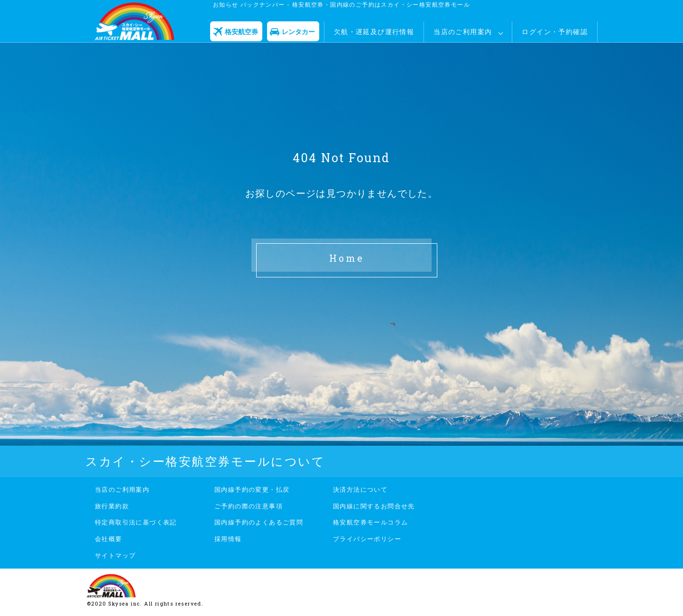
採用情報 (228, 539)
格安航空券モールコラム (370, 522)
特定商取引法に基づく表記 (136, 522)
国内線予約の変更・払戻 (252, 489)
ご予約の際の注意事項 (249, 506)
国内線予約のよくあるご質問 (259, 522)
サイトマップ (115, 555)
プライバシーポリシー (367, 539)
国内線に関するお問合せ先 (374, 506)
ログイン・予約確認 (555, 32)
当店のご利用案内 (463, 32)
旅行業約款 (112, 506)
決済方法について (360, 489)
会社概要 (109, 539)
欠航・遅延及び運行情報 (374, 32)
